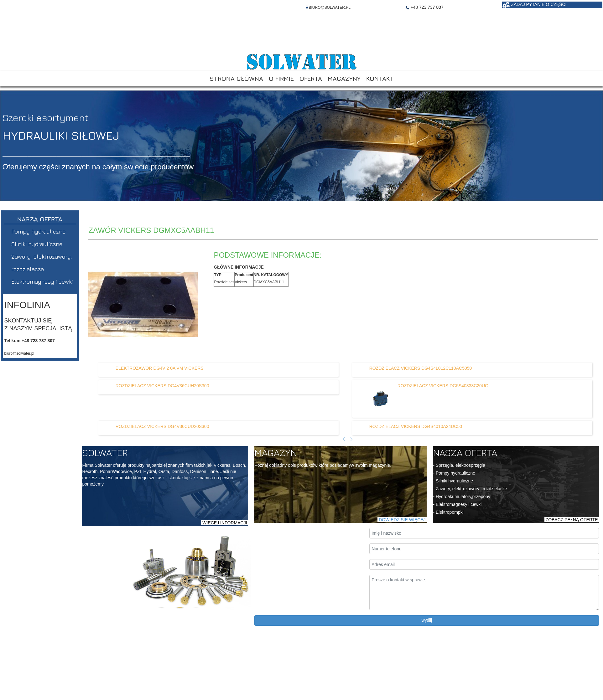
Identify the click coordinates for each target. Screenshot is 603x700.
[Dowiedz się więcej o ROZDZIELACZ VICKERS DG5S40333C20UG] (376, 399)
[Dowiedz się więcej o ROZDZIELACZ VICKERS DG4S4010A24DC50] (416, 426)
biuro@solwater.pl (19, 353)
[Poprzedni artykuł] (344, 440)
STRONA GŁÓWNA (236, 78)
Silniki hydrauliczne (37, 244)
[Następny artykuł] (351, 440)
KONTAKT (380, 78)
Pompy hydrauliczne (38, 232)
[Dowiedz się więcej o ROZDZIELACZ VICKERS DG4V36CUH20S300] (162, 386)
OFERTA (311, 78)
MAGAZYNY (344, 78)
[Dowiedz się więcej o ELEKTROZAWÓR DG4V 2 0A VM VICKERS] (160, 368)
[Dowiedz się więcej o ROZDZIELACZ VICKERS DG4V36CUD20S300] (162, 426)
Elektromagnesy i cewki (42, 282)
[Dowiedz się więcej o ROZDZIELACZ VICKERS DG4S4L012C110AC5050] (421, 368)
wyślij (427, 620)
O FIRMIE (281, 78)
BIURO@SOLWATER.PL (330, 8)
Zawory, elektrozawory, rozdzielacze (42, 263)
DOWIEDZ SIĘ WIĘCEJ (402, 520)
